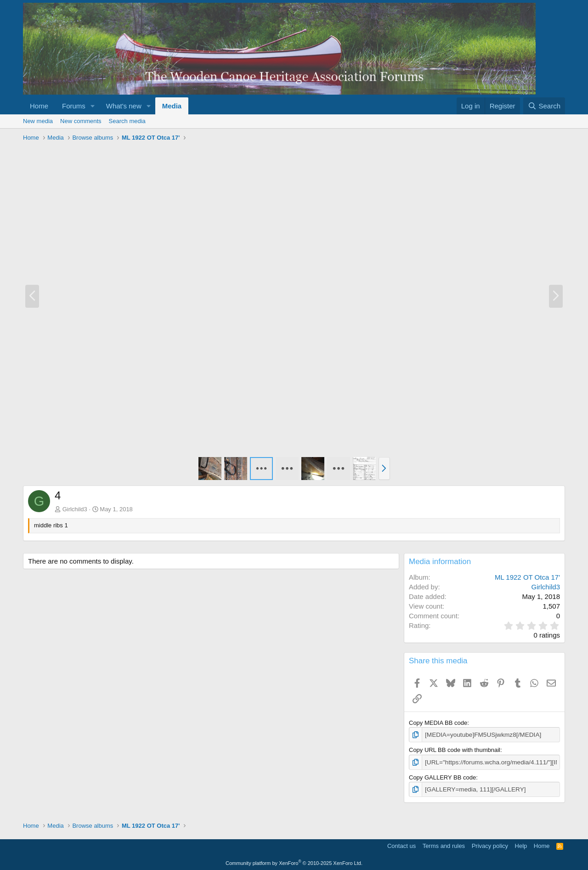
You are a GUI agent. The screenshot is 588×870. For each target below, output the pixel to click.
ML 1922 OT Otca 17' (527, 577)
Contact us (401, 845)
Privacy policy (490, 845)
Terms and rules (444, 845)
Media (172, 106)
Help (521, 845)
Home (39, 106)
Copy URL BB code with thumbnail (455, 749)
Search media (127, 121)
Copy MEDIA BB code (438, 723)
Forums (74, 106)
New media (38, 121)
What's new (124, 106)
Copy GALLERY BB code (442, 777)
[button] (93, 106)
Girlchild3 (75, 509)
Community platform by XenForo (294, 862)
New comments (81, 121)
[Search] (544, 106)
